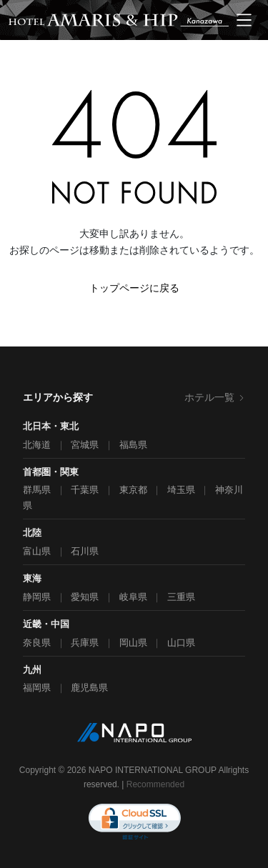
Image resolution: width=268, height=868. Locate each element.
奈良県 (37, 643)
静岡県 (37, 597)
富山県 (37, 551)
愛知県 (85, 597)
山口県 (181, 643)
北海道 (37, 445)
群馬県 (37, 490)
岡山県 (133, 643)
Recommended (155, 784)
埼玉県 (181, 490)
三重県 (181, 597)
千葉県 (85, 490)
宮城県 (85, 445)
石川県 (85, 551)
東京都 (133, 490)
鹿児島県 (89, 688)
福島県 (133, 445)
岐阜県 (133, 597)
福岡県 (37, 688)
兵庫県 (85, 643)
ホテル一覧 (215, 397)
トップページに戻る (134, 288)
